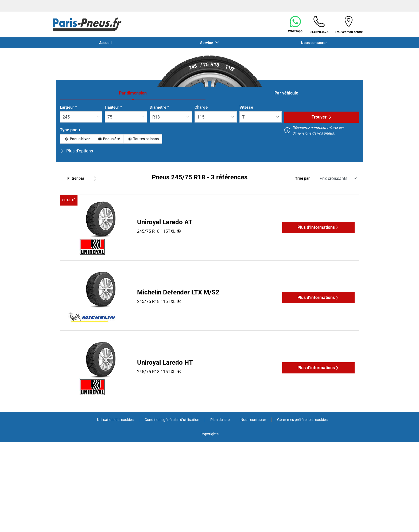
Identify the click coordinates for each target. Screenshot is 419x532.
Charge (201, 107)
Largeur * (68, 107)
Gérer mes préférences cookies (302, 420)
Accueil (105, 43)
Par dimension (133, 93)
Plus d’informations (318, 227)
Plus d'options (76, 151)
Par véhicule (286, 93)
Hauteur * (113, 107)
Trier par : (303, 178)
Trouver (322, 117)
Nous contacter (314, 43)
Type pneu (70, 130)
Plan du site (220, 420)
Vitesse (246, 107)
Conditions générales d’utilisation (172, 420)
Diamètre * (159, 107)
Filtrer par (82, 178)
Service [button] (207, 43)
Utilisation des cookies (115, 420)
